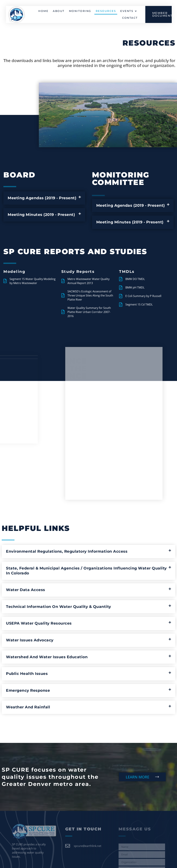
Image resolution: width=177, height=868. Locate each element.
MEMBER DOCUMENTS (163, 15)
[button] (44, 198)
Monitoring (80, 11)
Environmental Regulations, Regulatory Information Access (67, 551)
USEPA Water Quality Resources (39, 623)
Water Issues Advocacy (30, 640)
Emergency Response (28, 690)
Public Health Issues (27, 674)
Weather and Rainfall (28, 707)
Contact (130, 18)
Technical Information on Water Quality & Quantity (59, 607)
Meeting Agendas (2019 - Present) (42, 198)
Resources (106, 11)
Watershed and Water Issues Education (47, 657)
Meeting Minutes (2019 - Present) (41, 215)
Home (43, 11)
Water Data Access (26, 590)
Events (129, 11)
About (59, 11)
